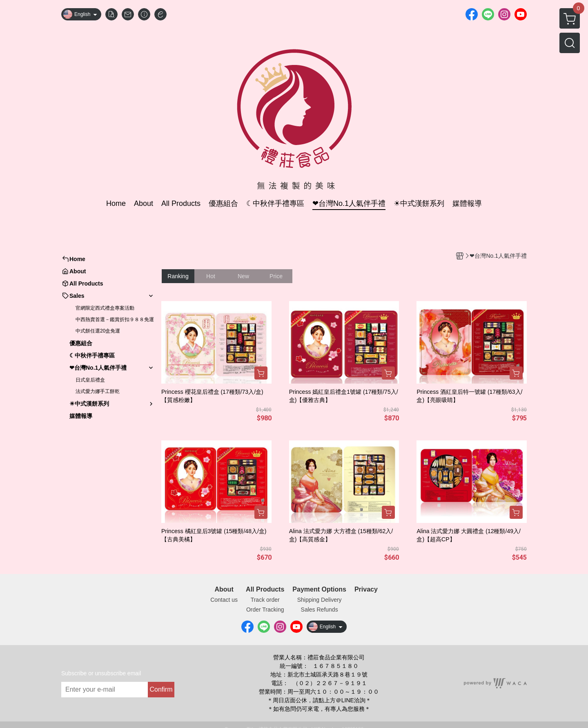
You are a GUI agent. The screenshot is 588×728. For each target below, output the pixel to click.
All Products (265, 590)
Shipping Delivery (320, 600)
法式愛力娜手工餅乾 (98, 391)
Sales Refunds (320, 610)
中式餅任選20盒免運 (98, 331)
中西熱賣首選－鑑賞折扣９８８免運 (115, 319)
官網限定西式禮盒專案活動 (105, 308)
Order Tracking (265, 610)
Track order (265, 600)
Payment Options (319, 590)
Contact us (224, 600)
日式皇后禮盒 (90, 380)
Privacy (366, 590)
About (224, 590)
